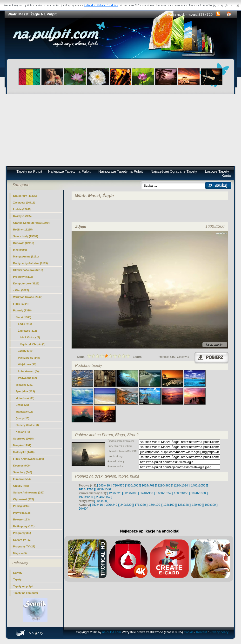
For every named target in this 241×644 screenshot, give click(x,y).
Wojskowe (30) (27, 364)
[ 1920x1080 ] (199, 493)
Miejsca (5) (20, 553)
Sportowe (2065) (23, 439)
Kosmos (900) (22, 466)
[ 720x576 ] (118, 486)
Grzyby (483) (21, 486)
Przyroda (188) (22, 513)
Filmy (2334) (21, 304)
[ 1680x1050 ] (181, 493)
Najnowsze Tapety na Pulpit (120, 171)
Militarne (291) (25, 385)
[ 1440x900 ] (147, 493)
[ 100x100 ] (210, 505)
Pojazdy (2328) (22, 310)
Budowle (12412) (24, 243)
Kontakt (201, 632)
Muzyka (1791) (22, 445)
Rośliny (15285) (23, 230)
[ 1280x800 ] (131, 493)
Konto (226, 175)
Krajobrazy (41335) (25, 196)
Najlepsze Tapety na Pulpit (69, 171)
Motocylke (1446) (24, 452)
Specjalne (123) (25, 391)
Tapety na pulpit (23, 586)
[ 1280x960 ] (164, 486)
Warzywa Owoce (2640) (28, 297)
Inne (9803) (20, 250)
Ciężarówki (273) (24, 499)
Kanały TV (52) (22, 540)
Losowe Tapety (217, 171)
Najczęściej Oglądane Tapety (174, 171)
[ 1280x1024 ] (181, 486)
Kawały (18, 573)
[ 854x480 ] (101, 501)
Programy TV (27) (24, 546)
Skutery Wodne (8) (27, 425)
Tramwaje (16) (24, 412)
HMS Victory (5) (30, 337)
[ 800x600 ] (133, 486)
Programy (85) (22, 533)
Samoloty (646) (23, 472)
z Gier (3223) (21, 290)
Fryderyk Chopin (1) (33, 344)
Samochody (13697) (26, 236)
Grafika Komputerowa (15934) (32, 223)
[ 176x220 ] (140, 505)
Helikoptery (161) (24, 526)
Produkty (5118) (23, 277)
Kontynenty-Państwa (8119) (31, 263)
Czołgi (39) (22, 405)
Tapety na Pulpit (29, 171)
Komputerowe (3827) (26, 283)
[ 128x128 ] (183, 505)
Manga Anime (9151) (26, 256)
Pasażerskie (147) (29, 358)
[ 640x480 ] (104, 486)
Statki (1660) (23, 317)
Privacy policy (219, 632)
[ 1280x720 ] (115, 493)
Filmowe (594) (22, 479)
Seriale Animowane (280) (29, 493)
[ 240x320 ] (126, 505)
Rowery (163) (21, 519)
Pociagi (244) (21, 506)
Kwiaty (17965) (22, 216)
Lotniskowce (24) (29, 371)
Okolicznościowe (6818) (28, 270)
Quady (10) (23, 418)
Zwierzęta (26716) (24, 203)
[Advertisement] (121, 130)
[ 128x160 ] (169, 505)
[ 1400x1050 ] (198, 486)
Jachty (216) (26, 351)
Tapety (17, 579)
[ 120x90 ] (197, 505)
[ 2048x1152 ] (104, 497)
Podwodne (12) (27, 378)
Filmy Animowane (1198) (29, 459)
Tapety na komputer (26, 593)
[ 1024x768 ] (148, 486)
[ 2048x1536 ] (104, 489)
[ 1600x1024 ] (164, 493)
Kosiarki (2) (23, 432)
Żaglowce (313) (28, 331)
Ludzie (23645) (22, 209)
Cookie (189, 632)
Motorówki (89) (25, 398)
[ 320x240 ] (111, 505)
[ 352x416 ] (97, 505)
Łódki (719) (25, 324)
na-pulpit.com (112, 632)
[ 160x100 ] (155, 505)
